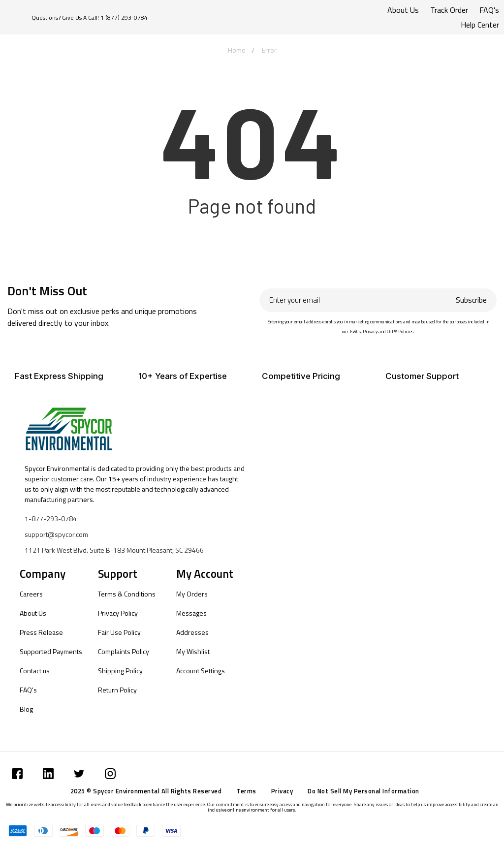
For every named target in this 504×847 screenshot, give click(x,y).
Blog (26, 709)
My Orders (192, 594)
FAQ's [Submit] (489, 10)
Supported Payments (51, 651)
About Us (33, 613)
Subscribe (471, 300)
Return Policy (117, 690)
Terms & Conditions (127, 594)
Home (237, 50)
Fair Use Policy (119, 632)
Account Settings (201, 671)
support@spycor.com (56, 534)
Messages (191, 613)
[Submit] (17, 774)
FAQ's (28, 690)
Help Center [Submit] (480, 25)
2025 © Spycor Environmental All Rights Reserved (146, 791)
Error (269, 50)
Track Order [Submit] (449, 10)
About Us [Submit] (403, 10)
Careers (31, 594)
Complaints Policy (124, 651)
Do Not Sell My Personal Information (363, 791)
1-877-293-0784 (51, 518)
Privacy (282, 791)
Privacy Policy (118, 613)
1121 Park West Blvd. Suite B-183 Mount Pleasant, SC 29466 (114, 550)
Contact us (35, 671)
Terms (246, 791)
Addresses (192, 632)
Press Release (41, 632)
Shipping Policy (120, 671)
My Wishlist (193, 651)
